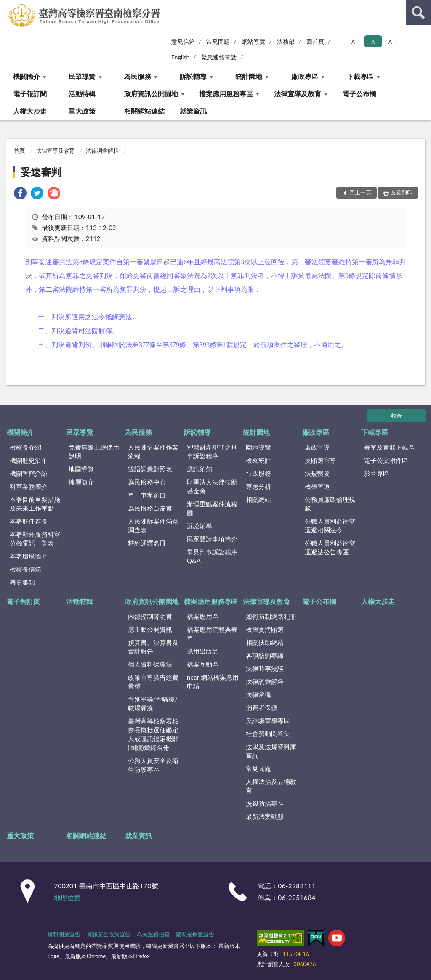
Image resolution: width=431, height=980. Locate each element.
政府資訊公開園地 (151, 94)
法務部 (286, 41)
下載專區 (360, 76)
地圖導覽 (81, 469)
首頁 (19, 151)
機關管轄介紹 (29, 473)
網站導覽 (253, 41)
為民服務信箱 (153, 934)
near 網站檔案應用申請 (213, 682)
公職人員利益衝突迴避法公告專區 (330, 547)
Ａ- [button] (354, 41)
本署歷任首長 (29, 521)
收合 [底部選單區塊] (396, 416)
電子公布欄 (359, 94)
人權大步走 (30, 111)
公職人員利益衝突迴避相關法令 (330, 526)
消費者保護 (262, 707)
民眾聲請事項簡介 (212, 539)
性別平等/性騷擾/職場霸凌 (153, 703)
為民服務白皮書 (150, 508)
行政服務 (258, 473)
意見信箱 (183, 41)
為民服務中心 (147, 482)
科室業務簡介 (29, 486)
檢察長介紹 (25, 447)
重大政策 (82, 111)
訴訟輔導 (193, 76)
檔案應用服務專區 (226, 94)
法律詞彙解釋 (102, 151)
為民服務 (138, 76)
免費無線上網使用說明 (94, 452)
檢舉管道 (317, 486)
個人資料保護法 (150, 664)
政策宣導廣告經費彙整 (153, 682)
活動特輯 (82, 94)
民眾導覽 (82, 76)
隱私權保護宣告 (195, 934)
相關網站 (258, 499)
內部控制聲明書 (150, 616)
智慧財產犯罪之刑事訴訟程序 (212, 452)
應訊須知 (200, 469)
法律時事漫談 (265, 668)
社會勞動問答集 (268, 734)
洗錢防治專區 (265, 803)
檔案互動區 (203, 664)
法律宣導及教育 (298, 94)
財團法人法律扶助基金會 (212, 486)
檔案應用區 (203, 616)
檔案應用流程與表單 (212, 634)
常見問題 (218, 41)
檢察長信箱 (25, 569)
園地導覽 (258, 447)
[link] (20, 194)
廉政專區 (305, 76)
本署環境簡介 (29, 556)
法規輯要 (317, 473)
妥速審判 (41, 172)
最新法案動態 (265, 816)
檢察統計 (258, 460)
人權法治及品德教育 (271, 786)
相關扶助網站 (265, 642)
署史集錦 (22, 582)
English (181, 57)
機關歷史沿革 (29, 460)
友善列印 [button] (402, 192)
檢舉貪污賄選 (265, 629)
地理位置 (67, 897)
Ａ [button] (373, 41)
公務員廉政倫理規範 (330, 504)
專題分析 (258, 486)
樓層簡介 (81, 482)
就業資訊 (193, 111)
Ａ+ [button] (392, 41)
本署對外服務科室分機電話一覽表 (35, 539)
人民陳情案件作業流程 (153, 452)
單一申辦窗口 (147, 495)
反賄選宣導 (321, 460)
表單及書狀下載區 (389, 447)
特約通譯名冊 (147, 543)
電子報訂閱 (30, 94)
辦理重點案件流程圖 (212, 508)
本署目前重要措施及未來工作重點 (35, 504)
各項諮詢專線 (265, 655)
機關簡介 (27, 76)
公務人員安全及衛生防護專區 (153, 765)
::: (7, 6)
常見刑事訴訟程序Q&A (212, 556)
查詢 (418, 13)
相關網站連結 (144, 111)
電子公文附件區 (386, 460)
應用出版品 (203, 651)
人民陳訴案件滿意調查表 (153, 526)
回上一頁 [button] (360, 192)
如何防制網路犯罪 (271, 616)
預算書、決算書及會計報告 (153, 647)
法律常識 (258, 694)
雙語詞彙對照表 (150, 469)
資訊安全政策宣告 (109, 934)
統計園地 (249, 76)
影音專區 (377, 473)
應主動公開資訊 (150, 629)
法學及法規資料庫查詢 (271, 751)
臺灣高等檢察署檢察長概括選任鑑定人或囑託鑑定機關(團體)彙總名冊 (153, 734)
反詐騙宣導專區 (268, 720)
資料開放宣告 (64, 934)
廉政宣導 (317, 447)
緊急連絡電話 (219, 57)
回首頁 (315, 41)
